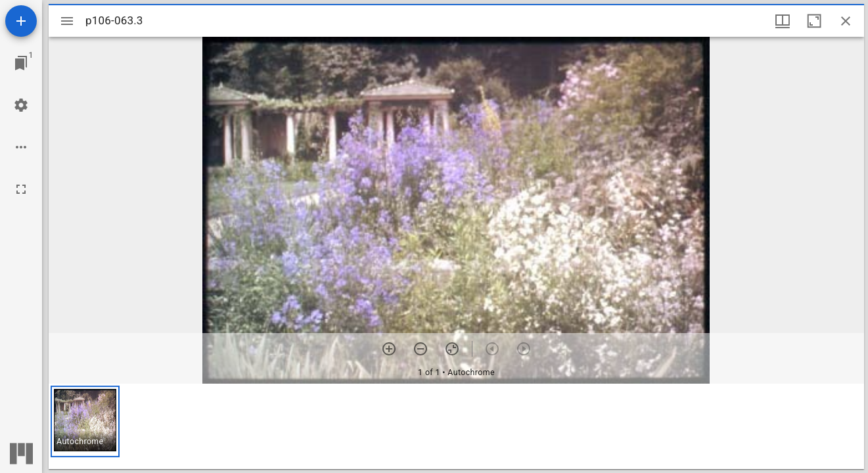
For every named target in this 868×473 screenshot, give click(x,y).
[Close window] (846, 21)
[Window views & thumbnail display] (783, 21)
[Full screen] (21, 189)
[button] (85, 421)
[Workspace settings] (21, 105)
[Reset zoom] (452, 349)
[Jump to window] (21, 63)
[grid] (456, 426)
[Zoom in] (389, 349)
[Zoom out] (421, 349)
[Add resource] (21, 21)
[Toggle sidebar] (67, 21)
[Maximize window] (814, 21)
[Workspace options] (21, 147)
